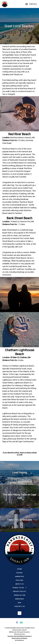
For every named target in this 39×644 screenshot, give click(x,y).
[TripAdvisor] (22, 623)
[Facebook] (17, 623)
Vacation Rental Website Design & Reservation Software (19, 637)
